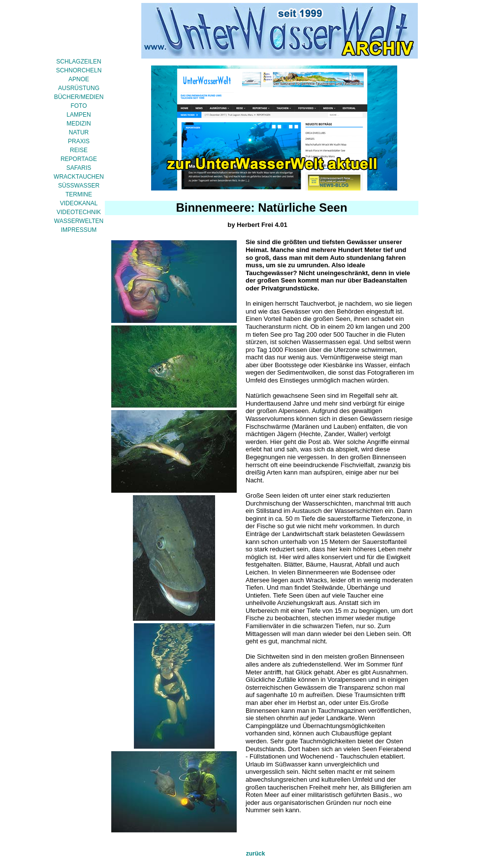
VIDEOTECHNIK (79, 212)
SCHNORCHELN (79, 70)
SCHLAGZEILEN (79, 62)
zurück (256, 854)
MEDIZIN (79, 124)
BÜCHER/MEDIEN (79, 97)
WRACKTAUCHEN (79, 177)
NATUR (79, 132)
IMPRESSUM (79, 230)
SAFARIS (79, 168)
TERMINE (79, 194)
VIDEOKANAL (79, 203)
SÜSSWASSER (79, 186)
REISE (79, 150)
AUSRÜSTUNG (79, 88)
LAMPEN (79, 115)
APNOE (79, 79)
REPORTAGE (79, 159)
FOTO (79, 106)
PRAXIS (79, 141)
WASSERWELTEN (79, 221)
